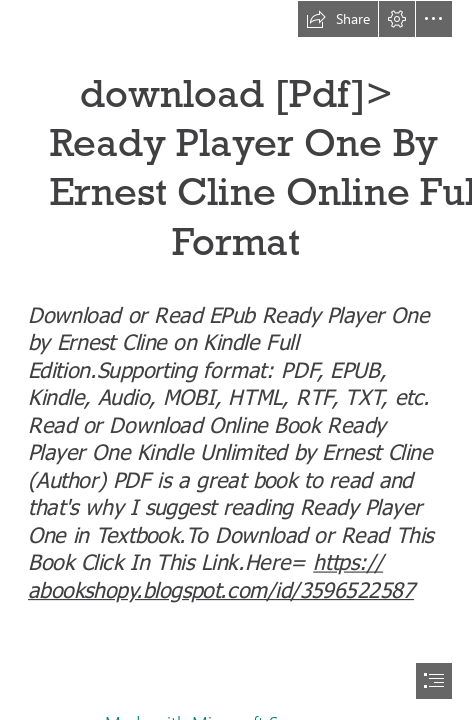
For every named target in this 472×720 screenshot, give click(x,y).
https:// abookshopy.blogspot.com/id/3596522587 (221, 574)
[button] (338, 19)
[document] (236, 360)
